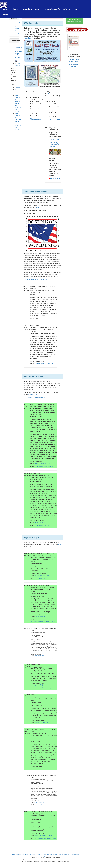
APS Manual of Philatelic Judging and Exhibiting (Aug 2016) (18, 103)
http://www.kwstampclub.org (45, 466)
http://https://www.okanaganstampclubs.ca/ (43, 621)
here (37, 207)
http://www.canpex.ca (43, 526)
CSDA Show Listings (17, 31)
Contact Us (68, 855)
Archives (51, 94)
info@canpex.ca (40, 523)
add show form (33, 394)
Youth (63, 855)
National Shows (28, 38)
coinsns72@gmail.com (39, 656)
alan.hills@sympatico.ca (43, 463)
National (18, 25)
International (19, 23)
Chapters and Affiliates (30, 855)
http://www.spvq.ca (41, 578)
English (17, 87)
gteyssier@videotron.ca (42, 576)
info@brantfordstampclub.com (44, 835)
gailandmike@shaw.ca (42, 685)
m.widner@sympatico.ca (42, 768)
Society (18, 855)
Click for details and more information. (35, 279)
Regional (18, 27)
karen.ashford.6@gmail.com (44, 363)
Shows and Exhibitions (41, 855)
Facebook (73, 855)
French (17, 89)
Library (60, 855)
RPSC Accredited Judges (18, 52)
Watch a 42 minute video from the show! (54, 144)
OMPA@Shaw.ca (40, 617)
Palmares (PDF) (55, 120)
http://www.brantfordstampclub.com (46, 838)
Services (22, 855)
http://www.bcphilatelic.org (44, 688)
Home (14, 855)
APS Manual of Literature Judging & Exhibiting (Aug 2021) (18, 121)
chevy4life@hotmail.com (42, 722)
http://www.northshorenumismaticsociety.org (45, 658)
